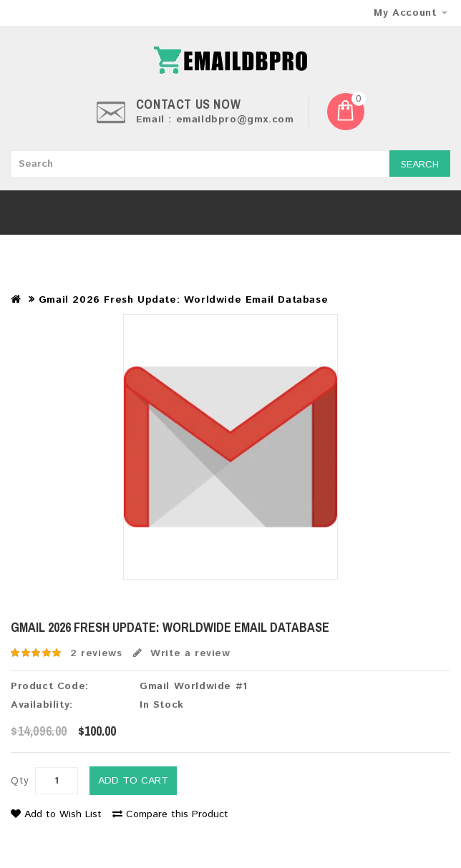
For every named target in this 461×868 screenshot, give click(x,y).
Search (420, 165)
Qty (20, 781)
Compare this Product (170, 814)
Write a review (182, 653)
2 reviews (96, 653)
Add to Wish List (56, 814)
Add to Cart (133, 781)
